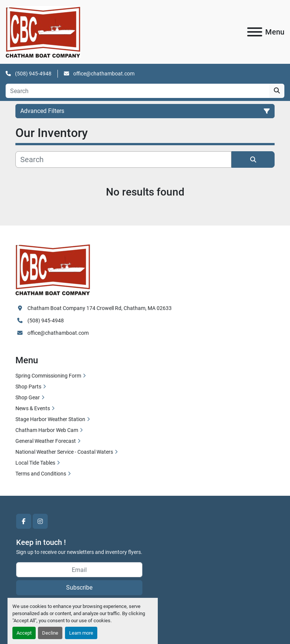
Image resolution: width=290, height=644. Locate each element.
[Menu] (255, 32)
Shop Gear (28, 397)
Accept (24, 633)
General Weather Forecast (46, 441)
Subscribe (79, 588)
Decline (50, 633)
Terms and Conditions (41, 474)
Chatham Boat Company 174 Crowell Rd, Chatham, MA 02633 (100, 308)
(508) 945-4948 (33, 74)
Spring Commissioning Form (48, 376)
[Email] (79, 570)
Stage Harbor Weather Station (50, 419)
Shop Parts (28, 387)
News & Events (33, 408)
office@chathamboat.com (103, 74)
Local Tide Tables (35, 463)
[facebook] (24, 521)
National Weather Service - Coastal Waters (64, 452)
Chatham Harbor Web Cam (47, 430)
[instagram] (40, 521)
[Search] (137, 91)
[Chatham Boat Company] (53, 269)
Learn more (81, 633)
